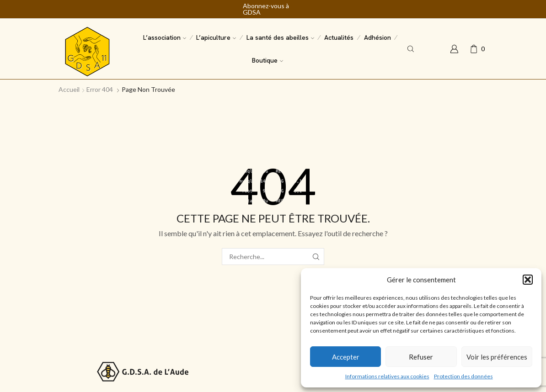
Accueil (69, 89)
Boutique (268, 60)
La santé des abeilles (280, 37)
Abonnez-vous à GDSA (266, 9)
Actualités (339, 37)
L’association (165, 37)
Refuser (421, 357)
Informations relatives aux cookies (387, 376)
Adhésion (377, 37)
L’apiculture (216, 37)
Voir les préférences (497, 357)
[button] (528, 280)
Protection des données (463, 376)
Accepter (346, 357)
